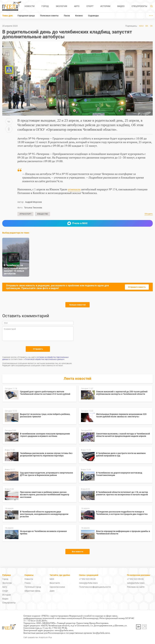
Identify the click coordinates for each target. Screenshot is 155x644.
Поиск (28, 583)
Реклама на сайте (136, 587)
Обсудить (149, 214)
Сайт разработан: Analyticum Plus (38, 638)
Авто (77, 6)
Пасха (67, 16)
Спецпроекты (139, 6)
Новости (30, 6)
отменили (74, 189)
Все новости (77, 552)
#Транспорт (25, 214)
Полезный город (33, 587)
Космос (79, 16)
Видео (121, 6)
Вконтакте (55, 583)
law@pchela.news (101, 633)
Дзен (52, 591)
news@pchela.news (88, 583)
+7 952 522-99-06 (87, 579)
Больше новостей (77, 305)
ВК (147, 26)
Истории (105, 6)
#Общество (43, 214)
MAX (141, 26)
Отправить (38, 349)
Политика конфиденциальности (95, 587)
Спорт (90, 6)
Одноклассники (57, 587)
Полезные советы (49, 16)
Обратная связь (32, 591)
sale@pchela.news (136, 583)
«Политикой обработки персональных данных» (44, 359)
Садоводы (93, 16)
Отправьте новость (137, 287)
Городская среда (26, 16)
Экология (61, 6)
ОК (151, 26)
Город (45, 6)
